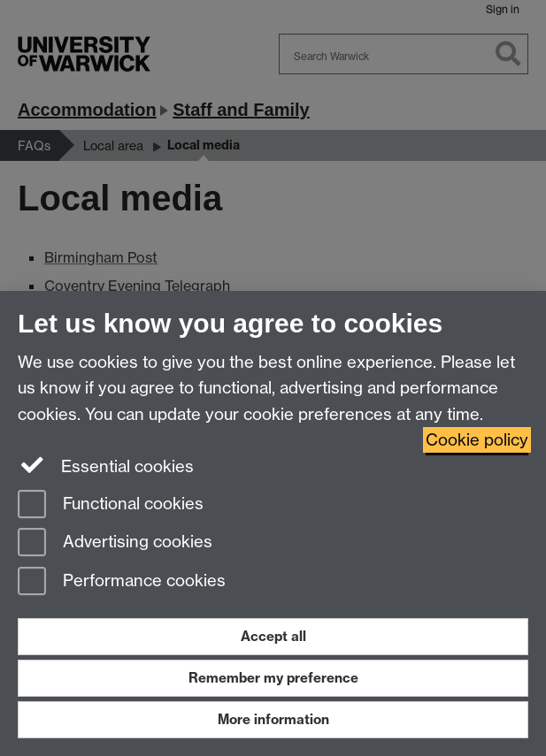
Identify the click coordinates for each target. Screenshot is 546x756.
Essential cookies (106, 465)
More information (273, 719)
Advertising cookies (115, 543)
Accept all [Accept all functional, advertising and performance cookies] (273, 636)
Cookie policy (477, 440)
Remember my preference (273, 678)
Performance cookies (122, 582)
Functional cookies (111, 505)
